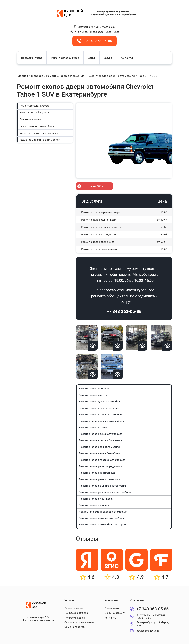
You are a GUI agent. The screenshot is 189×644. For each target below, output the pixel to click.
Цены (91, 58)
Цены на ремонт (114, 613)
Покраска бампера (76, 613)
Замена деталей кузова (34, 113)
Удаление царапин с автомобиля (40, 140)
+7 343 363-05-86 (124, 311)
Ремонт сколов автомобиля (37, 126)
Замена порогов (75, 627)
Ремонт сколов (74, 608)
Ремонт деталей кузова (34, 106)
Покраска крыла (75, 618)
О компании (112, 608)
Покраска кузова (32, 58)
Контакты (127, 58)
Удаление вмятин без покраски (39, 133)
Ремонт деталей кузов (65, 58)
